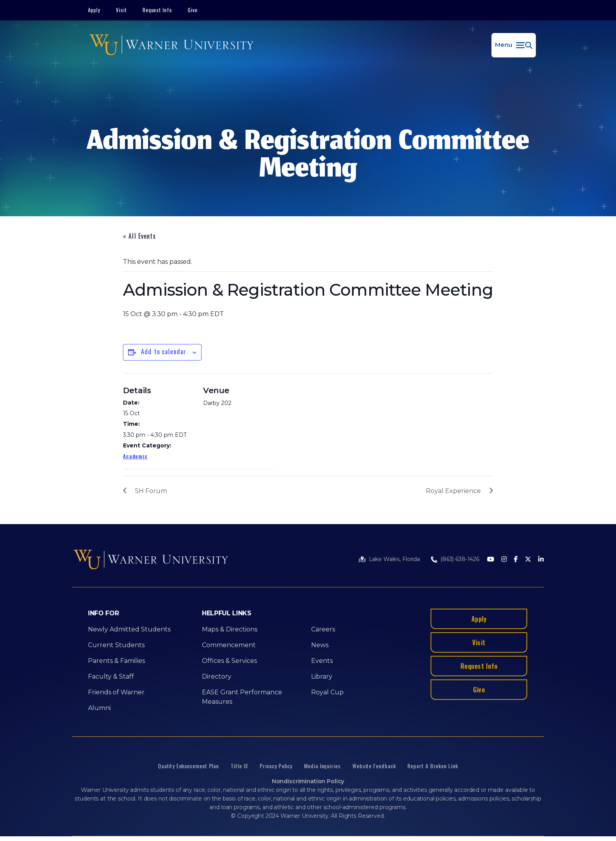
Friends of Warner (116, 692)
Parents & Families (116, 661)
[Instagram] (504, 560)
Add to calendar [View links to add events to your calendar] (164, 351)
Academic (135, 456)
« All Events (139, 236)
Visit (121, 10)
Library (322, 676)
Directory (217, 676)
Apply (94, 10)
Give (193, 10)
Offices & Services (229, 661)
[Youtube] (491, 560)
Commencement (229, 645)
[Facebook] (516, 560)
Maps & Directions (230, 629)
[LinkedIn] (541, 560)
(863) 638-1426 (460, 559)
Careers (323, 629)
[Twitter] (528, 560)
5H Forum (151, 491)
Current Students (116, 645)
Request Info (158, 10)
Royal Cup (327, 692)
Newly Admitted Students (129, 629)
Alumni (99, 708)
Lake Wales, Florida (394, 559)
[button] (514, 45)
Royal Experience (453, 491)
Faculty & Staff (111, 676)
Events (322, 661)
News (320, 645)
